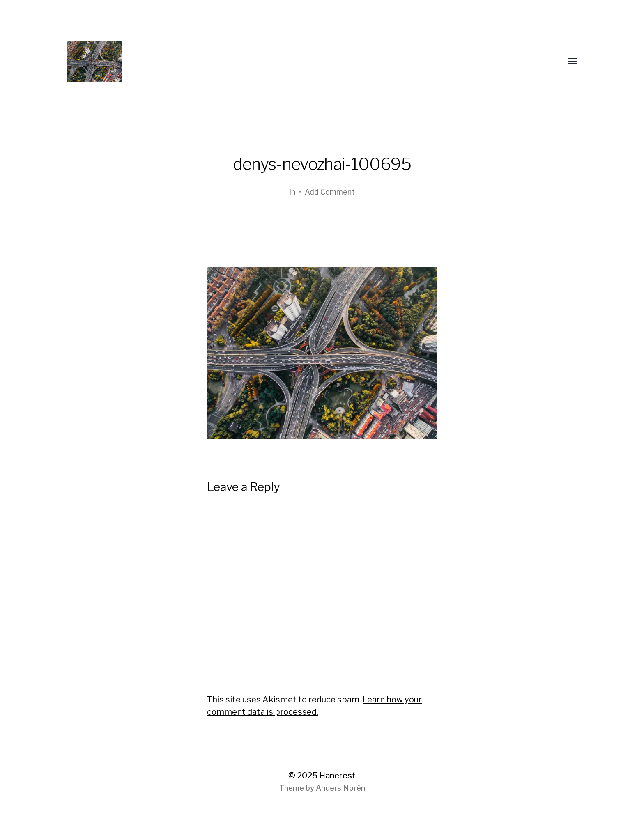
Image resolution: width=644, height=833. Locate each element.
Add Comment (330, 192)
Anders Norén (340, 788)
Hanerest (337, 776)
